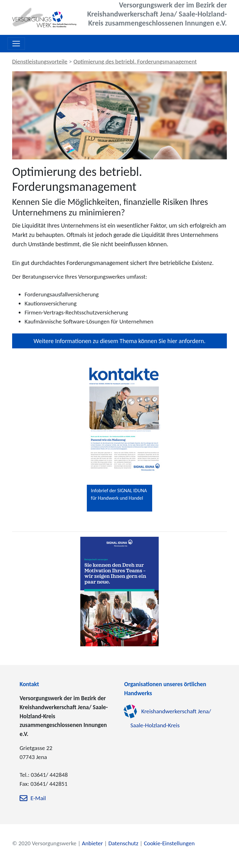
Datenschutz (123, 843)
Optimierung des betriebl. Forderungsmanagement (135, 61)
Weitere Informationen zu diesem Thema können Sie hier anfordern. (119, 341)
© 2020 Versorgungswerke (44, 843)
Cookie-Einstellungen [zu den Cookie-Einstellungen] (169, 843)
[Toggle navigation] (16, 44)
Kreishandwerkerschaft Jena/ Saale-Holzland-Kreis (171, 718)
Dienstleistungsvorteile (40, 61)
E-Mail (38, 798)
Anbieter (92, 843)
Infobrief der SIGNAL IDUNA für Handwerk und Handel (119, 494)
